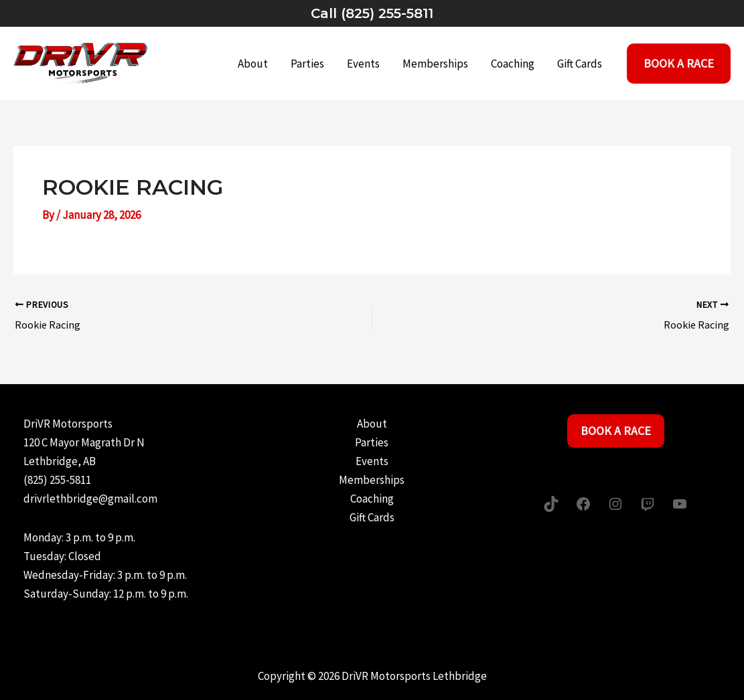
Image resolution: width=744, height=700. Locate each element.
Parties (307, 64)
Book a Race (616, 431)
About (253, 64)
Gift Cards (580, 64)
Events (363, 64)
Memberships (435, 64)
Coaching (513, 64)
